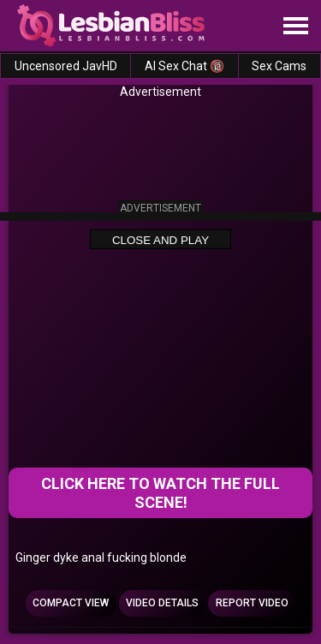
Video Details (162, 603)
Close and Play (160, 239)
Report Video (252, 603)
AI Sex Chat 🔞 (184, 66)
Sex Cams (279, 66)
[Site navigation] (295, 27)
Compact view (71, 603)
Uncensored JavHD (66, 66)
